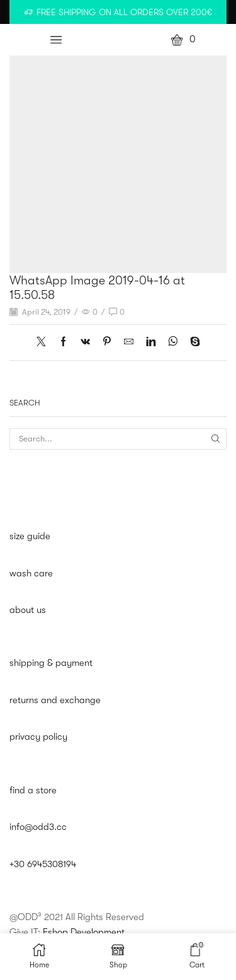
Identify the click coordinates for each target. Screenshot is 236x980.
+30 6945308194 (43, 864)
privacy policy (38, 737)
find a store (33, 790)
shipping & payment (51, 663)
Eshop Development (84, 932)
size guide (30, 536)
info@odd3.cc (38, 827)
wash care (31, 574)
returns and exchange (55, 700)
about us (28, 610)
